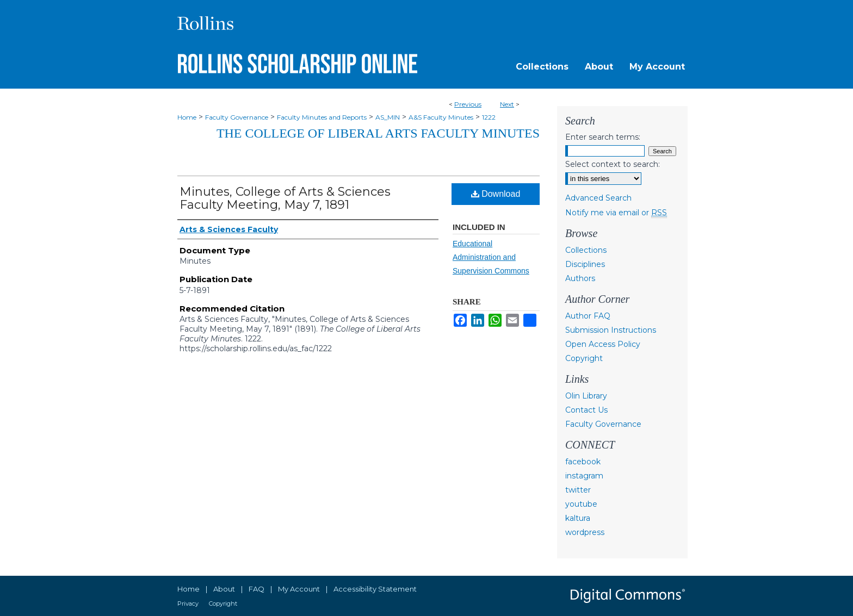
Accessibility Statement (375, 589)
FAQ (256, 589)
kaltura (578, 518)
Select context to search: (613, 164)
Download (496, 194)
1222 (489, 117)
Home (187, 117)
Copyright (584, 358)
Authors (580, 278)
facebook (583, 462)
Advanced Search (598, 198)
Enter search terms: (603, 137)
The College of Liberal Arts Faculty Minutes (378, 133)
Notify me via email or (616, 213)
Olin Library (586, 396)
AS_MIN (388, 117)
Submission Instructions (611, 330)
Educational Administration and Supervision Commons (491, 257)
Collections (586, 250)
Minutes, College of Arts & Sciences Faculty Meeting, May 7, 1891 (285, 198)
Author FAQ (588, 316)
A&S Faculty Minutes (441, 117)
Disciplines (585, 264)
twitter (578, 490)
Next (507, 104)
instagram (584, 476)
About (224, 589)
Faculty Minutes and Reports (322, 117)
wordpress (585, 532)
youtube (581, 504)
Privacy (188, 603)
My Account (299, 589)
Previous (468, 104)
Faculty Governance (237, 117)
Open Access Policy (603, 344)
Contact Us (586, 410)
